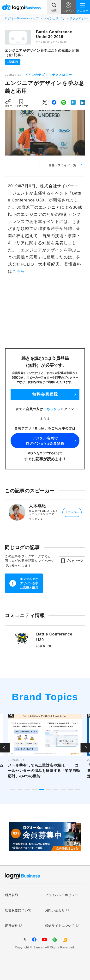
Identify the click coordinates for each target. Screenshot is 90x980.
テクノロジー (79, 18)
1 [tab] (13, 789)
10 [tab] (78, 789)
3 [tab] (27, 789)
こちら (19, 271)
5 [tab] (42, 789)
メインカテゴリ (54, 18)
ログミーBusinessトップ (22, 18)
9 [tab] (70, 789)
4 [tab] (34, 789)
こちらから (52, 409)
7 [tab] (56, 789)
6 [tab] (49, 789)
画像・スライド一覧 (62, 165)
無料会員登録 (45, 394)
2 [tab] (20, 789)
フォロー (72, 512)
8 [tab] (63, 789)
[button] (72, 561)
